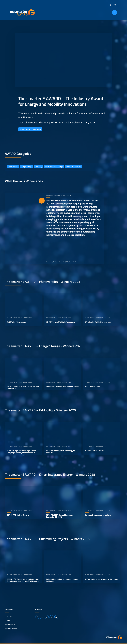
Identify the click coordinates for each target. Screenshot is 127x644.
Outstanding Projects (73, 167)
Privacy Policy (11, 624)
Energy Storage (26, 167)
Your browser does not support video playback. (63, 60)
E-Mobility (38, 167)
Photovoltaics (13, 167)
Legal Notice (10, 616)
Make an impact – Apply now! (30, 129)
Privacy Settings (12, 628)
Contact (8, 620)
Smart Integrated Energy (54, 167)
